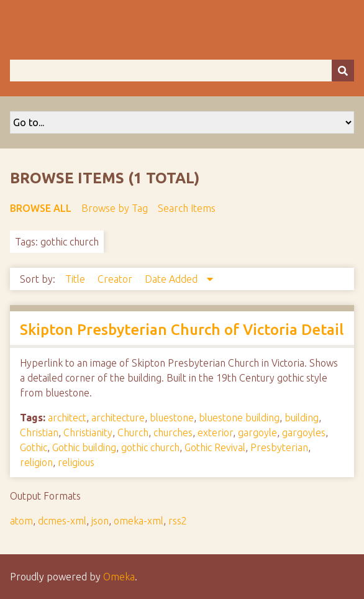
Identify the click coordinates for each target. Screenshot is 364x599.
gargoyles (304, 432)
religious (76, 462)
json (100, 521)
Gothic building (84, 447)
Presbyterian (279, 447)
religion (36, 462)
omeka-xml (139, 521)
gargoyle (257, 432)
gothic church (150, 447)
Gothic (34, 447)
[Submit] (343, 71)
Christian (39, 432)
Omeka (119, 577)
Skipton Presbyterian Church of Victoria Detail (182, 330)
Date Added (172, 279)
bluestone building (239, 418)
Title (76, 279)
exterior (215, 432)
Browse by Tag (115, 208)
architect (67, 418)
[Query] (182, 71)
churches (173, 432)
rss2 (178, 521)
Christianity (88, 432)
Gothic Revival (215, 447)
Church (133, 432)
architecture (118, 418)
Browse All (41, 208)
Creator (116, 279)
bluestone (172, 418)
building (302, 418)
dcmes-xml (62, 521)
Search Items (187, 208)
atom (21, 521)
